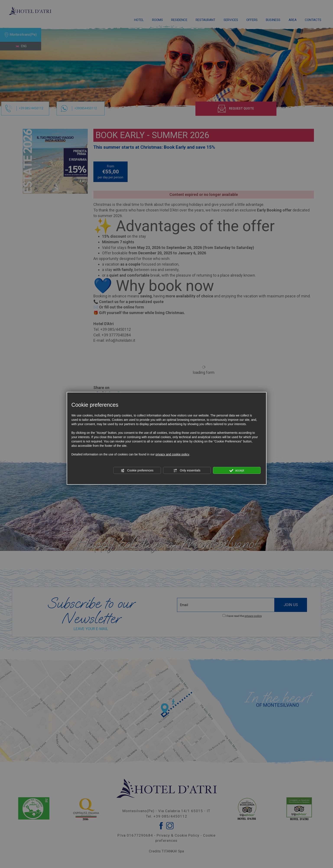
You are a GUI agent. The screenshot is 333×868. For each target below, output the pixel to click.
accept (237, 471)
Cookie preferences (137, 471)
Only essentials (187, 471)
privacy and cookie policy (172, 454)
